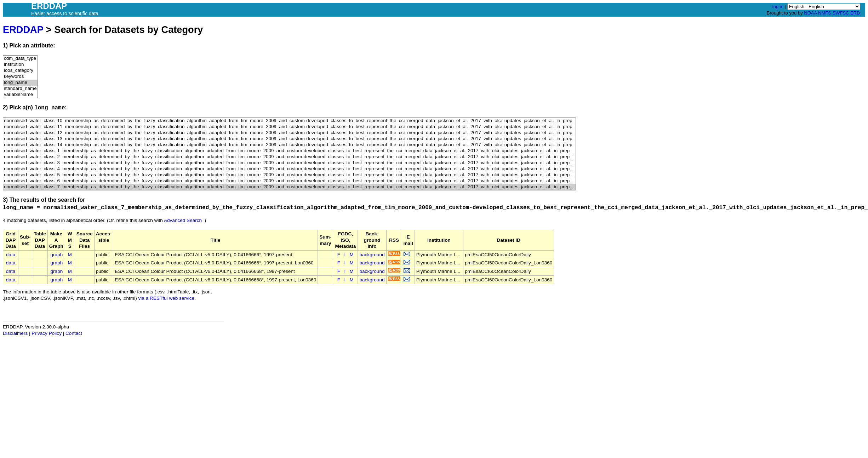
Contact (74, 333)
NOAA (810, 13)
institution (20, 65)
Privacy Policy (47, 333)
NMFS (825, 13)
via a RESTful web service (167, 298)
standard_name (20, 89)
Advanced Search (183, 220)
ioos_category (20, 71)
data (11, 255)
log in (778, 7)
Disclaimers (15, 333)
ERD (855, 13)
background (372, 255)
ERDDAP (23, 30)
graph (57, 255)
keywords (20, 77)
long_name (20, 83)
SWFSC (841, 13)
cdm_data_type (20, 59)
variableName (20, 95)
